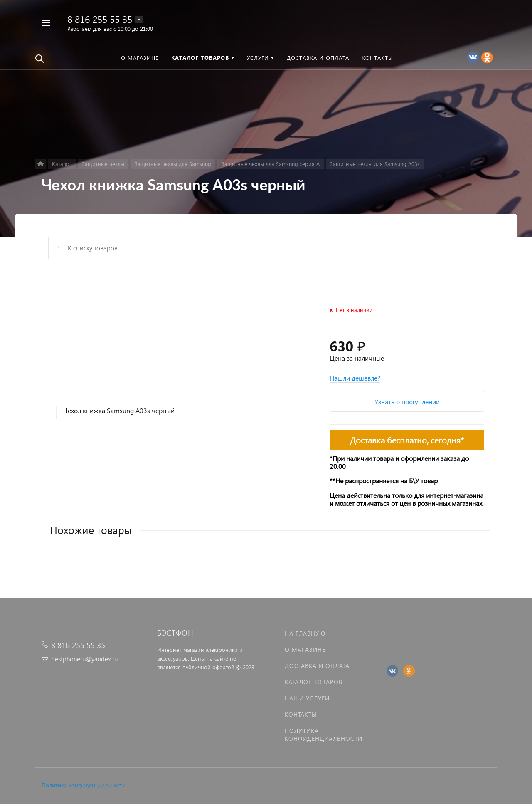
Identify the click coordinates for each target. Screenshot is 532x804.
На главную (305, 633)
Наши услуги (307, 698)
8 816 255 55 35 (100, 19)
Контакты (301, 714)
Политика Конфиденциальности (324, 735)
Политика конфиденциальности (84, 785)
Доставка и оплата (317, 666)
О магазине (305, 649)
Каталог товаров (314, 682)
